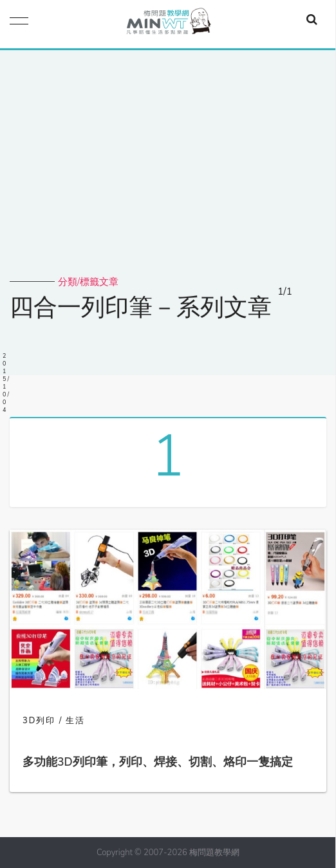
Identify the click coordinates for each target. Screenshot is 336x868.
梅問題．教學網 (168, 24)
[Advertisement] (168, 179)
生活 (75, 721)
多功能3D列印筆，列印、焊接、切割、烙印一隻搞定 (158, 762)
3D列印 (39, 721)
